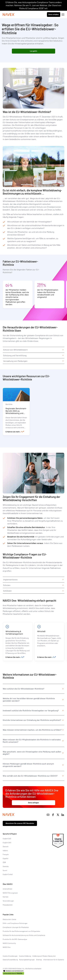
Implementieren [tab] (10, 580)
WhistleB (41, 631)
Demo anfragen (33, 803)
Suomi (5, 870)
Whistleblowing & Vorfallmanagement (14, 633)
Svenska (6, 866)
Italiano (5, 850)
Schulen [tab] (7, 585)
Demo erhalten (54, 14)
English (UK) (7, 843)
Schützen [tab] (7, 591)
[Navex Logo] (9, 15)
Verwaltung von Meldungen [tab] (15, 361)
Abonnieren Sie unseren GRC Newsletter (20, 823)
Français (6, 854)
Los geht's (33, 51)
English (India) (8, 874)
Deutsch (6, 846)
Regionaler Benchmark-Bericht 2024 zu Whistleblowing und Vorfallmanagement (16, 412)
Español (5, 858)
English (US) (7, 839)
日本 (4, 862)
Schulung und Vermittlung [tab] (15, 355)
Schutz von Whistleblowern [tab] (15, 350)
